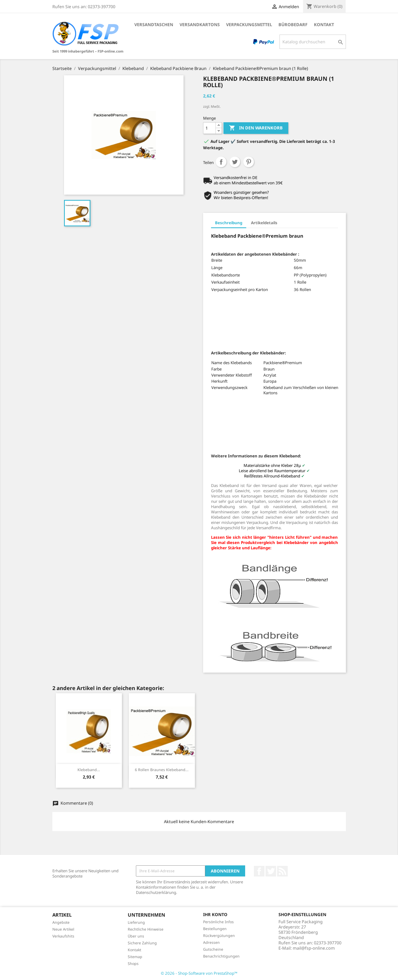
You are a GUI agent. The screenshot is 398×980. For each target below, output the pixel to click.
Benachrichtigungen (221, 956)
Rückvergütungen (219, 936)
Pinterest (249, 162)
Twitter (271, 871)
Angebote (61, 922)
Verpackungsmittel (249, 25)
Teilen (221, 162)
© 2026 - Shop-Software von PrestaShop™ (199, 973)
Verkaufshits (63, 936)
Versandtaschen (154, 25)
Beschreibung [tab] (229, 223)
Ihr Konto (215, 915)
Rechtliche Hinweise (146, 929)
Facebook (259, 871)
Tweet (235, 162)
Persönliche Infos (218, 922)
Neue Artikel (63, 929)
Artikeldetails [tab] (264, 223)
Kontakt (324, 25)
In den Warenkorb (256, 128)
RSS (282, 871)
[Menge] (209, 128)
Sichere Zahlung (142, 943)
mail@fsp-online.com (314, 948)
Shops (133, 963)
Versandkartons (200, 25)
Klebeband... (89, 770)
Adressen (211, 942)
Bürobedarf (293, 25)
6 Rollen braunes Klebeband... (162, 770)
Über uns (136, 936)
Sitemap (135, 957)
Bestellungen (215, 929)
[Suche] (313, 42)
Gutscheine (213, 949)
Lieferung (136, 922)
